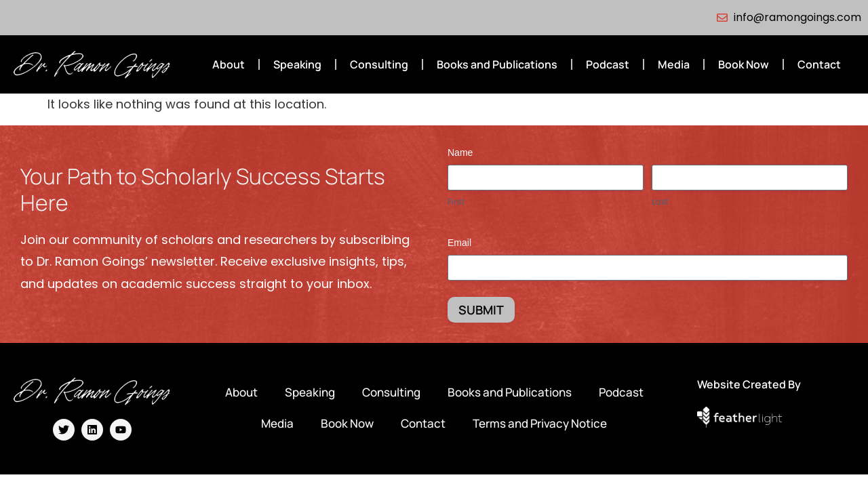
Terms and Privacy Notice (540, 423)
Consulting (379, 64)
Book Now (744, 64)
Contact (819, 64)
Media (674, 64)
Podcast (608, 64)
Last (660, 202)
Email (459, 243)
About (229, 64)
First (456, 202)
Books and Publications (497, 64)
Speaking (297, 64)
